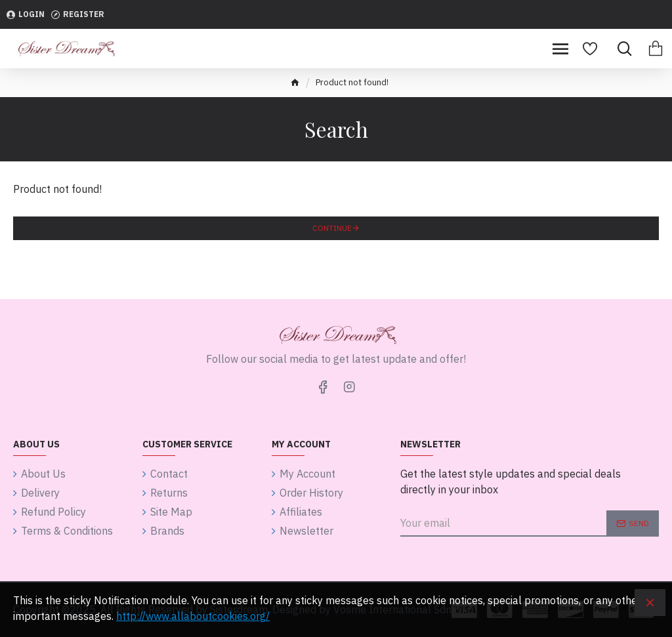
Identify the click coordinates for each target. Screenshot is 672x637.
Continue (332, 228)
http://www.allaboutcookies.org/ (193, 616)
